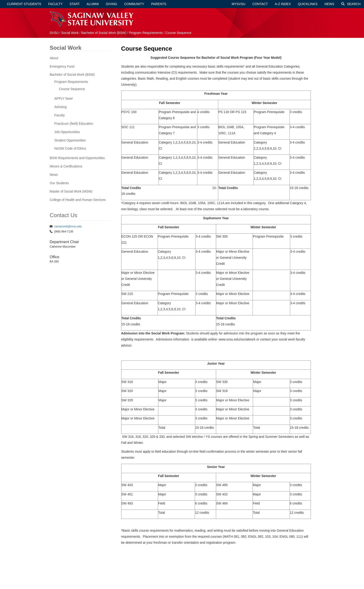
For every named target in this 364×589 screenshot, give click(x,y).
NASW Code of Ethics (70, 148)
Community (134, 4)
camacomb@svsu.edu (68, 226)
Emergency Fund (62, 66)
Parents (159, 4)
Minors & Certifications (66, 166)
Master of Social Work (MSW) (71, 191)
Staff (75, 4)
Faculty (55, 4)
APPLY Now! (64, 98)
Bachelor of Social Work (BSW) (104, 33)
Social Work (70, 33)
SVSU (54, 33)
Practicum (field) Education (74, 124)
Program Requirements (146, 33)
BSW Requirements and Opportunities (77, 158)
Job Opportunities (67, 132)
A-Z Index (283, 4)
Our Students (59, 183)
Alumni (93, 4)
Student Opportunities (70, 140)
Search (351, 4)
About (54, 58)
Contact (260, 4)
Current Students (24, 4)
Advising (60, 107)
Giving (112, 4)
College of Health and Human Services (78, 200)
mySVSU (239, 4)
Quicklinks (308, 4)
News (329, 4)
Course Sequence (178, 33)
